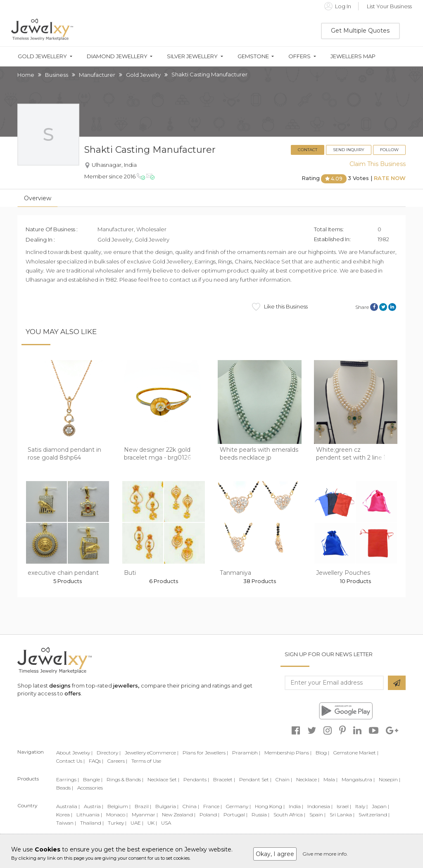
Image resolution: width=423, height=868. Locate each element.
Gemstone (253, 56)
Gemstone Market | (356, 753)
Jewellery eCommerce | (152, 753)
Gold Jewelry (143, 75)
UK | (152, 823)
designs (60, 685)
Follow (389, 150)
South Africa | (289, 815)
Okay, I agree (275, 854)
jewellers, (126, 685)
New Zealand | (179, 815)
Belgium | (119, 806)
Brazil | (143, 806)
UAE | (137, 823)
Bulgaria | (167, 806)
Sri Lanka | (342, 815)
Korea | (64, 815)
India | (296, 806)
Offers (299, 56)
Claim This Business (378, 164)
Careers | (117, 761)
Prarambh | (246, 753)
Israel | (344, 806)
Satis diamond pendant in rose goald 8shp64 (64, 454)
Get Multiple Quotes (360, 31)
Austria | (94, 806)
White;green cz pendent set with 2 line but (355, 454)
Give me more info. (325, 854)
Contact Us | (70, 761)
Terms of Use (146, 761)
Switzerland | (374, 815)
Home (26, 75)
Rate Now (390, 178)
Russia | (260, 815)
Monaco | (117, 815)
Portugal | (235, 815)
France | (213, 806)
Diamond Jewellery (117, 56)
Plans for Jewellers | (205, 753)
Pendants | (196, 779)
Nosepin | (390, 779)
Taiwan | (66, 823)
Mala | (330, 779)
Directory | (109, 753)
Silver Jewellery (192, 56)
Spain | (317, 815)
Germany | (238, 806)
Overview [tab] (38, 198)
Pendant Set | (255, 779)
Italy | (361, 806)
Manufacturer (97, 75)
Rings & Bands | (125, 779)
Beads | (65, 788)
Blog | (322, 753)
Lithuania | (89, 815)
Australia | (68, 806)
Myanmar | (145, 815)
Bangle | (93, 779)
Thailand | (92, 823)
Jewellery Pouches (343, 573)
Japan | (380, 806)
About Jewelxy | (74, 753)
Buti (130, 573)
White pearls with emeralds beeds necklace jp (259, 454)
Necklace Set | (163, 779)
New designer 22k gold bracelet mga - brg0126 (157, 454)
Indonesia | (320, 806)
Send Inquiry (349, 150)
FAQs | (96, 761)
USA (166, 823)
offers (73, 693)
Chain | (284, 779)
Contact (308, 150)
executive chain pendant (63, 573)
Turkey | (117, 823)
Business (57, 75)
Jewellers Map (353, 56)
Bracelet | (224, 779)
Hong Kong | (270, 806)
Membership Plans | (288, 753)
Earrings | (68, 779)
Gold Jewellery (42, 56)
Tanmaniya (235, 573)
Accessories (90, 788)
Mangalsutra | (358, 779)
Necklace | (308, 779)
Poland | (209, 815)
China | (191, 806)
